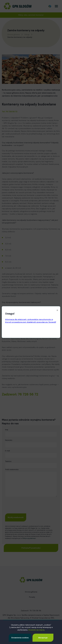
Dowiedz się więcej (36, 630)
